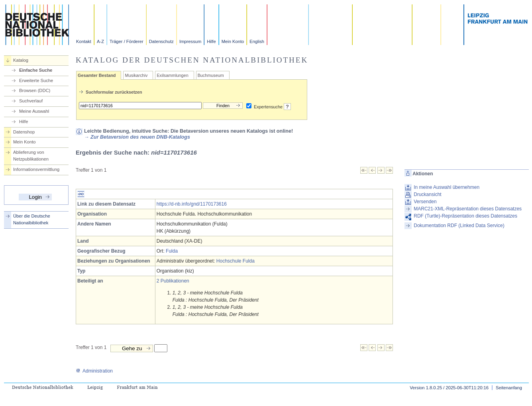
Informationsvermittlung (36, 169)
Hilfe (211, 41)
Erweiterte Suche (36, 80)
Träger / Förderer (127, 41)
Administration (94, 371)
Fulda (172, 251)
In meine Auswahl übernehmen (447, 187)
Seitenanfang (509, 388)
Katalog (21, 60)
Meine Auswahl (34, 111)
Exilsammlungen (172, 75)
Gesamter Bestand (97, 75)
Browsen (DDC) (35, 90)
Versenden (425, 202)
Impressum (190, 41)
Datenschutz (161, 41)
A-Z (100, 41)
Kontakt (84, 41)
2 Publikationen (173, 281)
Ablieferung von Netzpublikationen (31, 156)
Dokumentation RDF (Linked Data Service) (459, 226)
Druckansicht (427, 194)
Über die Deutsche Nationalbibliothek (32, 219)
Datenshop (24, 132)
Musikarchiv (136, 75)
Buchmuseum (211, 75)
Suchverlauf (31, 101)
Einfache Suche (36, 70)
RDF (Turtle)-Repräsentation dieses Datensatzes (465, 216)
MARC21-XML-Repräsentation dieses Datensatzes (468, 209)
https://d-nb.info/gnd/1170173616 (192, 204)
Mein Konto (233, 41)
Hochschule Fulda (236, 261)
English (257, 41)
